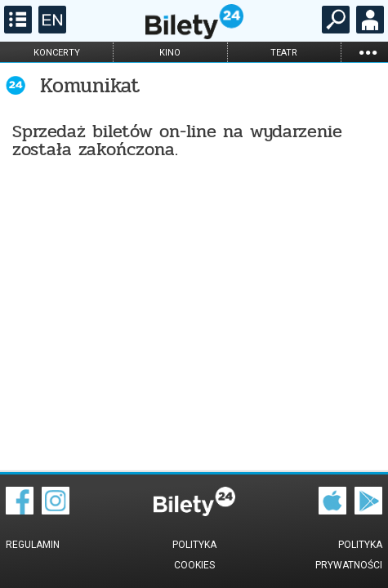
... (368, 52)
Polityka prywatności (349, 555)
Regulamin (33, 545)
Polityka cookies (194, 555)
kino (170, 53)
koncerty (57, 53)
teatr (284, 53)
